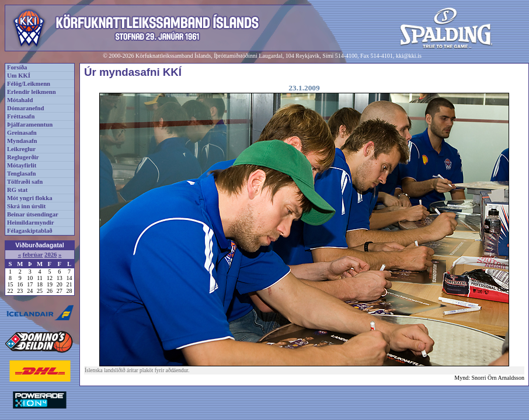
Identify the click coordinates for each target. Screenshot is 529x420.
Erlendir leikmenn (32, 92)
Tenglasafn (21, 174)
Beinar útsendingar (33, 214)
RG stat (17, 190)
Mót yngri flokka (30, 198)
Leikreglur (21, 149)
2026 (51, 255)
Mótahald (20, 100)
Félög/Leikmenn (29, 84)
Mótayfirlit (22, 165)
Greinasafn (22, 133)
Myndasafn (22, 141)
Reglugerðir (23, 157)
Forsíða (17, 67)
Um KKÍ (19, 76)
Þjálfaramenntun (30, 125)
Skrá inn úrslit (26, 206)
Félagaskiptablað (30, 231)
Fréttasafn (21, 116)
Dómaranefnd (25, 108)
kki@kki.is (409, 56)
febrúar (33, 255)
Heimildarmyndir (31, 223)
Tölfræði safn (25, 182)
